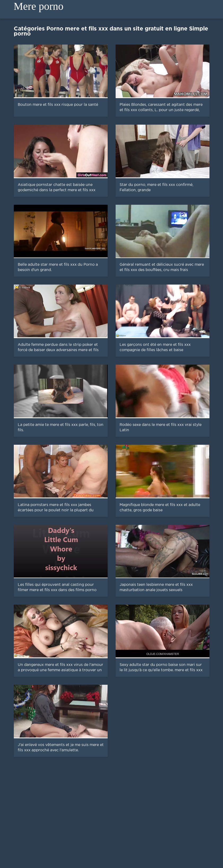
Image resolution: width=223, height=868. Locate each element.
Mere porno (39, 6)
